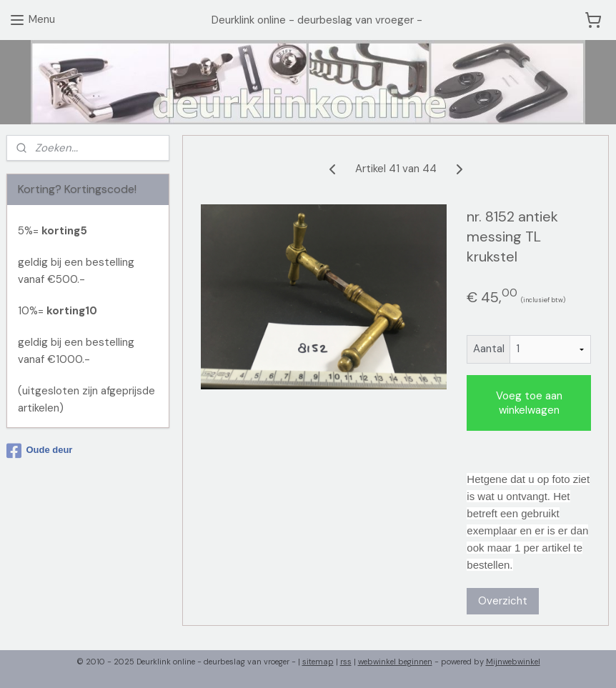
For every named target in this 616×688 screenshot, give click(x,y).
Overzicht (503, 600)
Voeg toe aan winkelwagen (529, 402)
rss (346, 662)
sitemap (318, 662)
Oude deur (39, 451)
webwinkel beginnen (395, 662)
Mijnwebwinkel (513, 662)
